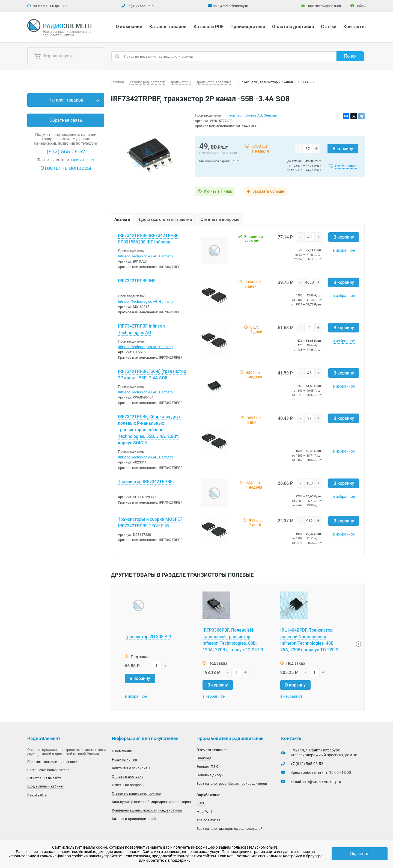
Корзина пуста (54, 56)
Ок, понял (360, 854)
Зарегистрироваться (321, 6)
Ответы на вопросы (66, 168)
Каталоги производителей (134, 819)
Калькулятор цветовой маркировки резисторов (151, 802)
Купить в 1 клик (218, 191)
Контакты (355, 26)
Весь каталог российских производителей (232, 784)
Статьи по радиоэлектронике (136, 793)
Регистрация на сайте (44, 778)
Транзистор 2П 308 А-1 (148, 637)
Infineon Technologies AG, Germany (250, 115)
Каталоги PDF (209, 26)
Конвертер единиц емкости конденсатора (147, 810)
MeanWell (204, 812)
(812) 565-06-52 (66, 151)
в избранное (346, 166)
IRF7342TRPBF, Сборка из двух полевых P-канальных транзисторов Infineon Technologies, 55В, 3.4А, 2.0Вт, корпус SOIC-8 (149, 430)
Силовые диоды (210, 775)
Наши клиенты (124, 759)
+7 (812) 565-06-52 (141, 6)
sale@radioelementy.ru (230, 6)
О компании (129, 26)
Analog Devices (209, 820)
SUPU (201, 803)
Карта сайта (37, 795)
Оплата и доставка (293, 26)
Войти (358, 6)
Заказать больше (268, 191)
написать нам (82, 160)
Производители (248, 26)
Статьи (329, 26)
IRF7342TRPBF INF (137, 281)
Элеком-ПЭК (207, 767)
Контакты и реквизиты (131, 768)
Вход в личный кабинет (45, 786)
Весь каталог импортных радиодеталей (230, 829)
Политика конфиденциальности (52, 762)
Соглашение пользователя (48, 770)
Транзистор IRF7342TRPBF (145, 482)
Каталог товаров (168, 26)
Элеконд (204, 758)
